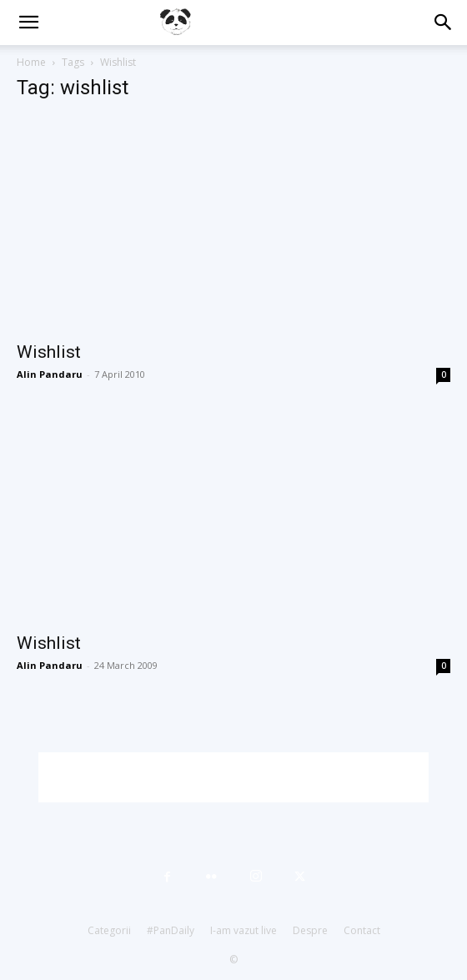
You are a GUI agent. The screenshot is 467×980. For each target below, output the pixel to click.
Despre (310, 930)
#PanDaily (171, 930)
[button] (28, 23)
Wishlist (49, 352)
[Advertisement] (233, 777)
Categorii (109, 930)
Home (31, 62)
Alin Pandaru (50, 374)
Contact (362, 930)
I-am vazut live (244, 930)
